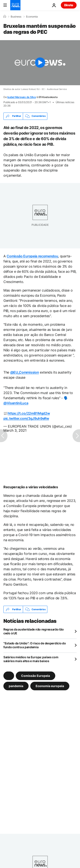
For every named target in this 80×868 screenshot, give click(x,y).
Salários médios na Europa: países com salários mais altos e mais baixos (31, 659)
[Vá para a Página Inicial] (15, 5)
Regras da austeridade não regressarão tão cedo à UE (34, 631)
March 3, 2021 (15, 430)
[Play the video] (40, 63)
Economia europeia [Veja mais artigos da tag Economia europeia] (50, 686)
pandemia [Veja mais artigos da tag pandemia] (16, 686)
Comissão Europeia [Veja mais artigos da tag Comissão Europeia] (36, 676)
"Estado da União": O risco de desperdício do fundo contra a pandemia (35, 645)
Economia (32, 17)
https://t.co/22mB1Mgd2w (29, 413)
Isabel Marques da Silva (21, 97)
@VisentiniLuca (16, 403)
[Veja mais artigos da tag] (9, 676)
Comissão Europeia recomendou (32, 256)
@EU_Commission (25, 372)
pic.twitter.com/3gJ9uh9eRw (26, 418)
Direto (69, 5)
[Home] (5, 16)
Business (16, 17)
